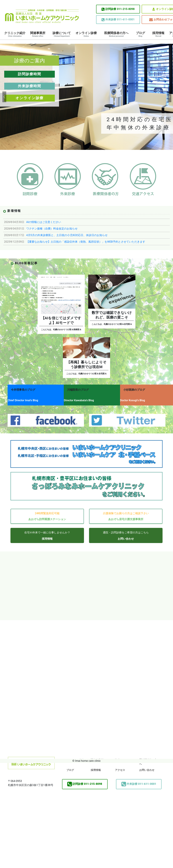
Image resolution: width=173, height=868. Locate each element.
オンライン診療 (86, 34)
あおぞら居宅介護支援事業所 (126, 515)
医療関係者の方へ (116, 34)
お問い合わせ (126, 535)
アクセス (120, 766)
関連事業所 (38, 34)
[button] (4, 97)
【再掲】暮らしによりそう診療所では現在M (87, 365)
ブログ (140, 34)
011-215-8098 (118, 9)
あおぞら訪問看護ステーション (47, 515)
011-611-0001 (118, 20)
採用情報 (158, 34)
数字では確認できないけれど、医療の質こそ (112, 315)
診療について (62, 34)
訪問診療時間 (30, 74)
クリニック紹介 (15, 34)
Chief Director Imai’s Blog (23, 399)
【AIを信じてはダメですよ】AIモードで (61, 320)
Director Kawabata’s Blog (82, 399)
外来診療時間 (30, 86)
